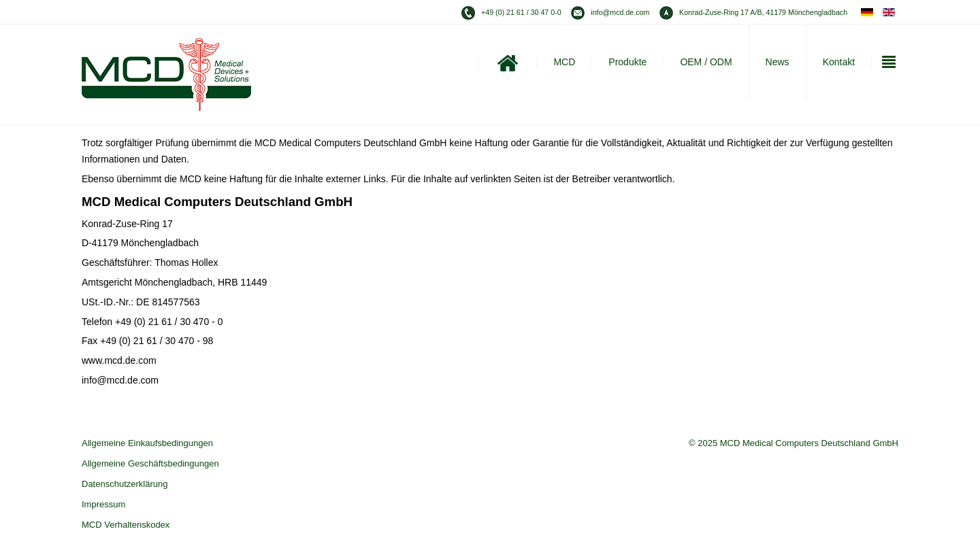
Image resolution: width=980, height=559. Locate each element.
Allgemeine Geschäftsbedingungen (150, 463)
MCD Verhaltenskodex (126, 525)
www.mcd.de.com (119, 360)
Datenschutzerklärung (125, 484)
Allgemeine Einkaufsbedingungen (147, 443)
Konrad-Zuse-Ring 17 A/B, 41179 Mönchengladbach (763, 12)
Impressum (103, 504)
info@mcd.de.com (620, 12)
